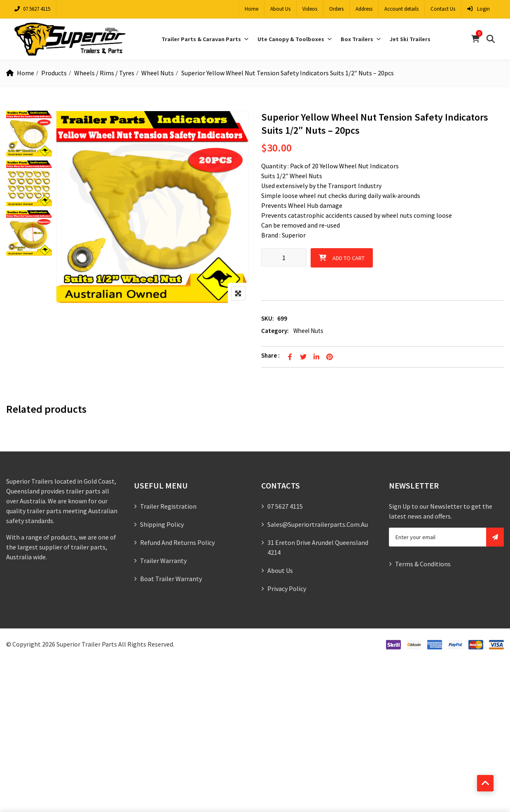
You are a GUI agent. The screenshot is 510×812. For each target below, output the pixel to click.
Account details (401, 9)
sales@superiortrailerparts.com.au (318, 524)
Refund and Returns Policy (177, 542)
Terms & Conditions (423, 564)
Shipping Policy (162, 524)
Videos (310, 9)
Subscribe (495, 537)
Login (478, 9)
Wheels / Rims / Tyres (104, 73)
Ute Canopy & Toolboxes (295, 39)
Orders (336, 9)
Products (54, 73)
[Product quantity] (284, 257)
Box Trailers (361, 39)
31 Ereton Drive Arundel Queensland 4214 (318, 547)
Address (364, 9)
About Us (280, 9)
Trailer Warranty (163, 561)
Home (251, 9)
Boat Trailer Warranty (171, 579)
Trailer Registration (168, 506)
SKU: (268, 318)
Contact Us (443, 9)
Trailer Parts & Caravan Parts (205, 39)
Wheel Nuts (158, 73)
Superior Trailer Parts (87, 644)
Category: (275, 331)
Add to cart (349, 258)
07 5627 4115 (32, 9)
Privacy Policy (287, 589)
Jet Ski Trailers (410, 39)
